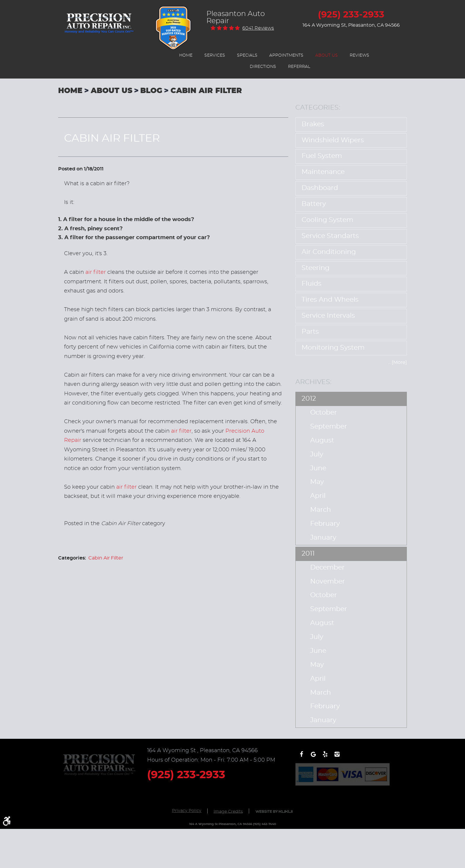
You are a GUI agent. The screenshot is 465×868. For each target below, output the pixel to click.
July (317, 454)
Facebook (301, 757)
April (318, 496)
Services (215, 55)
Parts (310, 332)
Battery (314, 204)
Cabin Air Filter (206, 91)
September (329, 427)
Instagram (337, 757)
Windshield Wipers (333, 140)
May (317, 482)
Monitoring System (333, 348)
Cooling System (327, 220)
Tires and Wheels (330, 300)
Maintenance (323, 172)
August (322, 441)
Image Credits (228, 811)
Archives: (313, 382)
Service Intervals (328, 316)
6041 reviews (258, 28)
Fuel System (322, 156)
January (323, 538)
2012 (309, 399)
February (325, 524)
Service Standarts (330, 236)
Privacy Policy (187, 811)
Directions (263, 67)
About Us (327, 55)
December (327, 568)
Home (186, 55)
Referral (299, 67)
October (324, 413)
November (328, 582)
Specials (247, 55)
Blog (151, 91)
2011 (308, 554)
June (318, 468)
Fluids (312, 284)
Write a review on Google (313, 757)
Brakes (313, 124)
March (321, 510)
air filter (96, 272)
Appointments (286, 55)
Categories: (318, 108)
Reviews (359, 55)
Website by (274, 812)
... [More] (397, 362)
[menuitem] (186, 55)
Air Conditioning (329, 252)
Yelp (325, 757)
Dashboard (320, 188)
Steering (316, 268)
